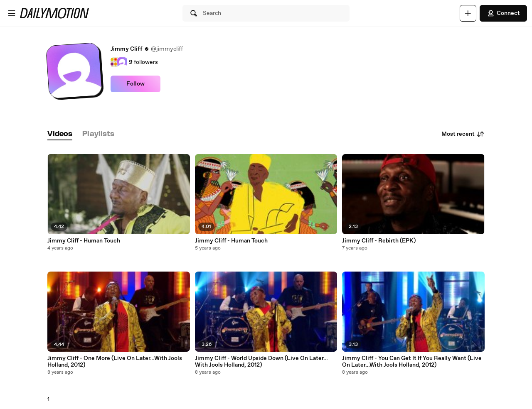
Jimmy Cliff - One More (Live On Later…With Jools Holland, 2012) (115, 362)
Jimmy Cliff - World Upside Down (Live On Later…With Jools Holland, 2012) (261, 362)
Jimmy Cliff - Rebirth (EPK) (379, 241)
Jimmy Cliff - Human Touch (84, 241)
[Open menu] (12, 13)
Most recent (463, 134)
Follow (135, 84)
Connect (503, 13)
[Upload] (468, 13)
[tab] (60, 134)
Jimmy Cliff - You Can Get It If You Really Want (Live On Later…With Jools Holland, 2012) (412, 362)
